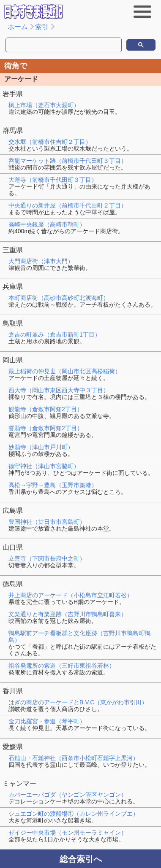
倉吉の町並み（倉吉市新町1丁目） (55, 334)
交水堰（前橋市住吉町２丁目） (50, 142)
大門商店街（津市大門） (41, 261)
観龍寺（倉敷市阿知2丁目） (46, 409)
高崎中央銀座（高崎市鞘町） (47, 224)
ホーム (18, 27)
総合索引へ (81, 859)
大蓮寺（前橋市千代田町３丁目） (53, 180)
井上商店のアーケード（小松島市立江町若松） (71, 595)
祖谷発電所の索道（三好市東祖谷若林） (62, 666)
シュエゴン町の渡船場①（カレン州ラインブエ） (74, 814)
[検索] (44, 45)
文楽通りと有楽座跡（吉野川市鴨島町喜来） (68, 614)
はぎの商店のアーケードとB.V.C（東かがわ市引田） (78, 702)
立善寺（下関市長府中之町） (47, 558)
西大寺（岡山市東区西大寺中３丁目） (59, 390)
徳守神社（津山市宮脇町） (44, 466)
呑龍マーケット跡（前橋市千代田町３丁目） (68, 161)
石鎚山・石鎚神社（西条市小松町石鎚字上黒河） (74, 758)
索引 (42, 27)
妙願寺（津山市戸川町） (41, 447)
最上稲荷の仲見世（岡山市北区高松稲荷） (65, 371)
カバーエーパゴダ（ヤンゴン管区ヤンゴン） (68, 795)
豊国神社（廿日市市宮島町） (47, 522)
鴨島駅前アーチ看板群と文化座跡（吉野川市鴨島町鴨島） (79, 636)
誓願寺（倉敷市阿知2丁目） (46, 428)
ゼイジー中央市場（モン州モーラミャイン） (68, 833)
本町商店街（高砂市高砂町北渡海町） (59, 298)
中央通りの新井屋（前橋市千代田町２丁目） (68, 205)
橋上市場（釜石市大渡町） (44, 105)
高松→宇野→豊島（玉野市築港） (53, 485)
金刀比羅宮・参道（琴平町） (47, 721)
